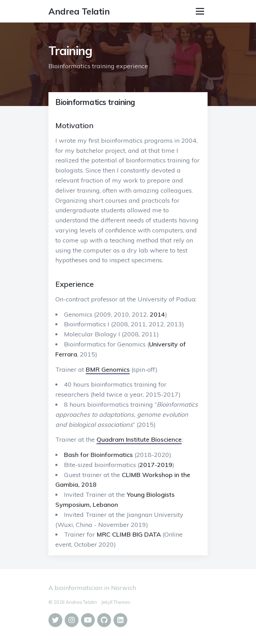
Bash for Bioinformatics (98, 455)
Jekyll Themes (116, 602)
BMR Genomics (108, 369)
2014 (157, 314)
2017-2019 (156, 465)
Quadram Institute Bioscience (139, 439)
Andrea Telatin (79, 11)
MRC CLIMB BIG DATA (129, 534)
